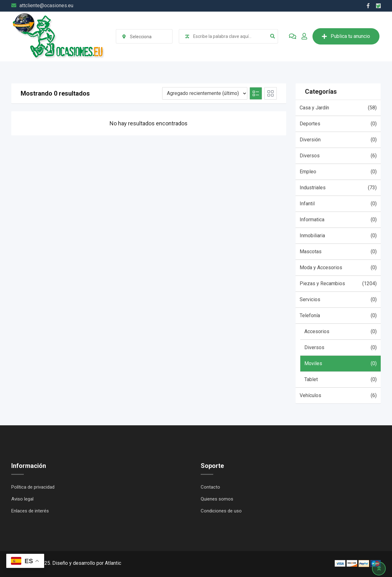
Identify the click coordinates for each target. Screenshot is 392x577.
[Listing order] (205, 93)
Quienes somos (217, 499)
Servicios (338, 300)
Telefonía (338, 316)
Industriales (338, 188)
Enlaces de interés (30, 511)
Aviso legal (22, 499)
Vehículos (338, 396)
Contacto (210, 487)
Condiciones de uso (221, 511)
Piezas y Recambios (338, 284)
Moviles (341, 364)
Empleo (338, 172)
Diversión (338, 140)
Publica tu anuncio (346, 36)
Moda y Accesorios (338, 268)
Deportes (338, 124)
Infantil (338, 204)
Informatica (338, 220)
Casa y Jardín (338, 108)
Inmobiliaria (338, 236)
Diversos (338, 156)
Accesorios (341, 332)
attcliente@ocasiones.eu (46, 5)
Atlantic (113, 563)
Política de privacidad (33, 487)
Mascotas (338, 252)
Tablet (341, 380)
